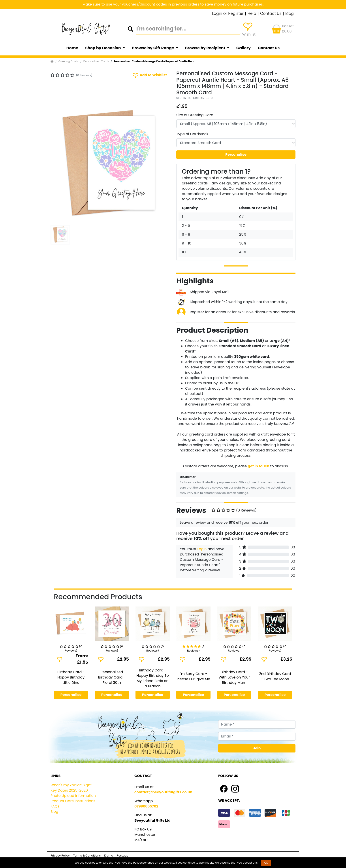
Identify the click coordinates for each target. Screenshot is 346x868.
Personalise (236, 154)
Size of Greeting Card (195, 115)
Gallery (244, 48)
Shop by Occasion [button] (103, 48)
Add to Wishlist (149, 75)
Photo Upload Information (73, 796)
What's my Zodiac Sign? (71, 785)
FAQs (55, 806)
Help (252, 14)
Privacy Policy (60, 856)
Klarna (109, 856)
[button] (59, 163)
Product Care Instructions (73, 801)
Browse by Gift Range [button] (153, 48)
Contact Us (271, 14)
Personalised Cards (96, 61)
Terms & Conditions (87, 856)
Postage (122, 856)
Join (257, 748)
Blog (290, 14)
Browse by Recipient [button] (206, 48)
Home (72, 48)
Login (202, 549)
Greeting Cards (69, 61)
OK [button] (266, 863)
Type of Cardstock (192, 134)
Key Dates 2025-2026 (69, 790)
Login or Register (228, 14)
